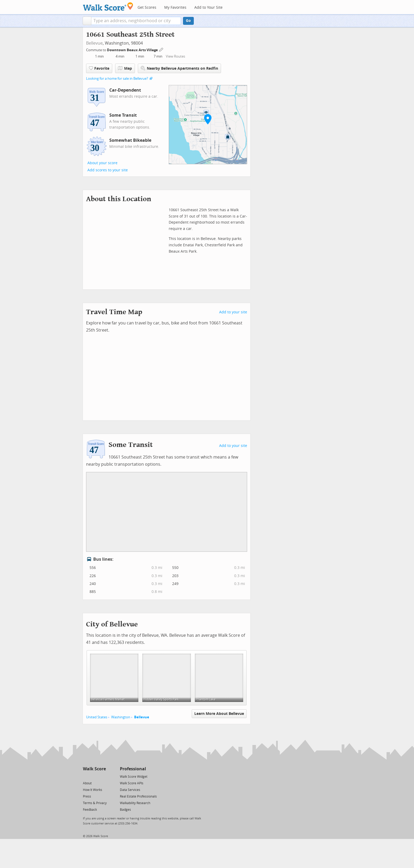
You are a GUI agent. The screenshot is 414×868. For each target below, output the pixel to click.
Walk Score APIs (132, 783)
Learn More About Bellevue (219, 714)
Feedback (90, 810)
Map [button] (125, 68)
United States (97, 717)
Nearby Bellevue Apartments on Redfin (179, 68)
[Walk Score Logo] (108, 6)
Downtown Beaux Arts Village (133, 50)
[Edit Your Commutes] (161, 49)
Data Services (130, 790)
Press (87, 796)
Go (188, 21)
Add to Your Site (208, 8)
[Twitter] (86, 776)
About (87, 783)
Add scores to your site (108, 170)
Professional (133, 769)
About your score (102, 163)
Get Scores (147, 8)
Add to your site (233, 312)
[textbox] (136, 21)
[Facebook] (94, 776)
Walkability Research (135, 803)
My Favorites (175, 8)
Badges (125, 810)
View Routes (175, 56)
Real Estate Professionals (138, 796)
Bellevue (94, 43)
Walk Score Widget (134, 777)
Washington (121, 717)
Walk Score (94, 769)
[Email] (102, 776)
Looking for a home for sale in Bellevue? (117, 79)
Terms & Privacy (95, 803)
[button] (87, 21)
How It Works (93, 790)
